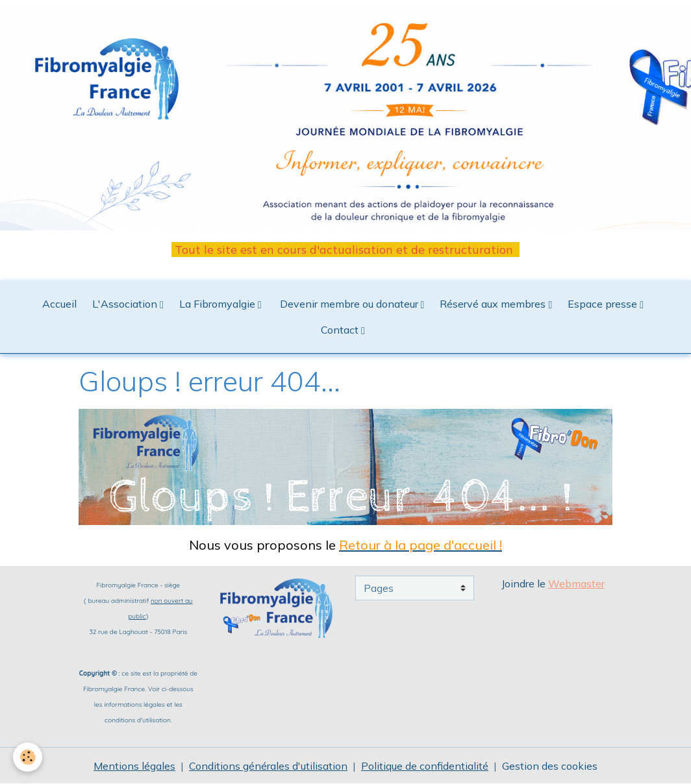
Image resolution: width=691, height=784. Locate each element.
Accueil (59, 304)
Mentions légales (134, 766)
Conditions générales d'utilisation (268, 766)
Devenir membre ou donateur (349, 304)
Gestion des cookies (550, 766)
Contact (341, 330)
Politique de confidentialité (425, 766)
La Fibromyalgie (219, 304)
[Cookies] (28, 757)
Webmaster (576, 583)
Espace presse (604, 304)
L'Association (126, 304)
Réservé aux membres (494, 304)
